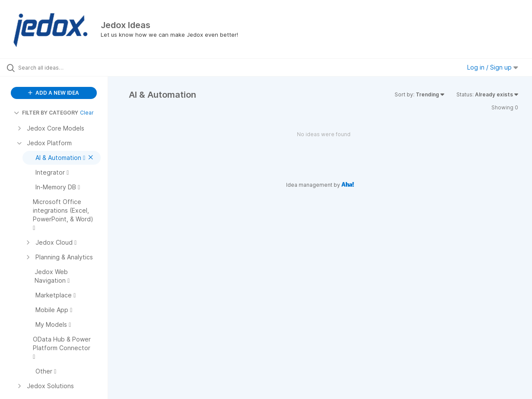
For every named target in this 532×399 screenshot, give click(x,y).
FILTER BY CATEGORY (46, 113)
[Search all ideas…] (64, 67)
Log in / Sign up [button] (493, 67)
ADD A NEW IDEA (54, 93)
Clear (87, 113)
